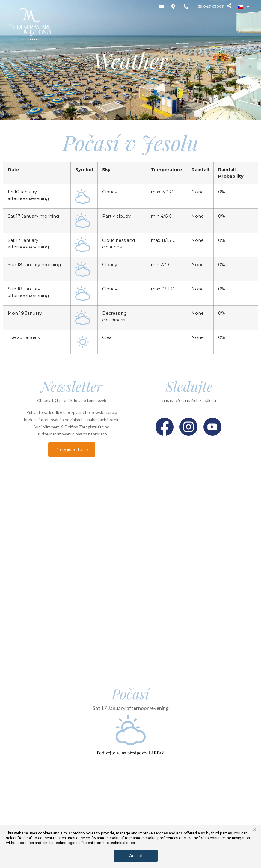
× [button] (255, 829)
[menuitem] (243, 7)
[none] (243, 7)
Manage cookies (108, 838)
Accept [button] (136, 856)
